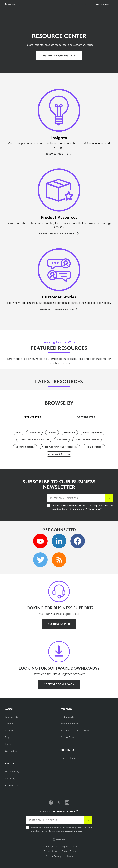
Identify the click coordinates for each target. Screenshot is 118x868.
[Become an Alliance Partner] (75, 730)
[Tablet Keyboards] (92, 433)
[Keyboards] (34, 433)
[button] (13, 13)
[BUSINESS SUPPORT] (59, 624)
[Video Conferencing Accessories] (60, 447)
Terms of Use (51, 851)
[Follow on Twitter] (59, 803)
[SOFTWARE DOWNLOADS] (59, 684)
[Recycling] (10, 778)
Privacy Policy (69, 851)
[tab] (32, 416)
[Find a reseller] (68, 717)
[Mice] (18, 433)
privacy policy (73, 831)
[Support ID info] (77, 812)
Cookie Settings (54, 856)
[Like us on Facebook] (51, 803)
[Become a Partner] (70, 724)
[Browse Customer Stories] (59, 309)
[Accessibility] (11, 785)
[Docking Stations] (25, 447)
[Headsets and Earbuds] (87, 440)
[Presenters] (70, 433)
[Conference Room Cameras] (34, 440)
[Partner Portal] (68, 737)
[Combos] (52, 433)
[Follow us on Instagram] (67, 803)
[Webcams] (62, 440)
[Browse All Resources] (59, 56)
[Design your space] (78, 13)
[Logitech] (23, 4)
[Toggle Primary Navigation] (114, 4)
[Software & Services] (59, 454)
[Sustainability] (12, 772)
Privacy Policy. (94, 509)
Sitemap (71, 856)
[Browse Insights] (59, 154)
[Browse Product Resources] (59, 234)
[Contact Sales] (103, 13)
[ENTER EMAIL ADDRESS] (76, 498)
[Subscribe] (109, 498)
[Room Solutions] (94, 447)
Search (107, 4)
